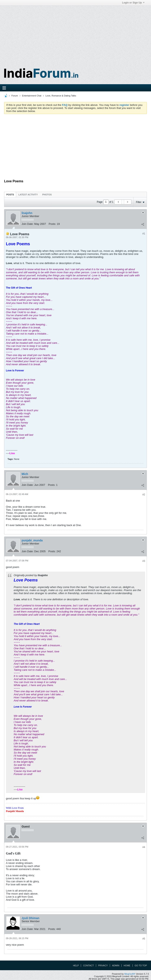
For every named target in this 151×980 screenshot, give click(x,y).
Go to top (141, 965)
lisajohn (27, 213)
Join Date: (28, 224)
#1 (144, 234)
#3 (144, 561)
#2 (144, 495)
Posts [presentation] (10, 195)
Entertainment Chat (32, 96)
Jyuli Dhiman (31, 918)
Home (127, 965)
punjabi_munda (32, 540)
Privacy (103, 965)
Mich (25, 474)
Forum (15, 96)
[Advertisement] (75, 34)
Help (76, 965)
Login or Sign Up (133, 3)
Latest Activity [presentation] (28, 195)
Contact (88, 965)
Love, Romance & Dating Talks (61, 96)
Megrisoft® (130, 974)
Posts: (52, 224)
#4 (144, 847)
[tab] (10, 194)
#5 (144, 939)
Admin (116, 965)
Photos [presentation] (47, 195)
